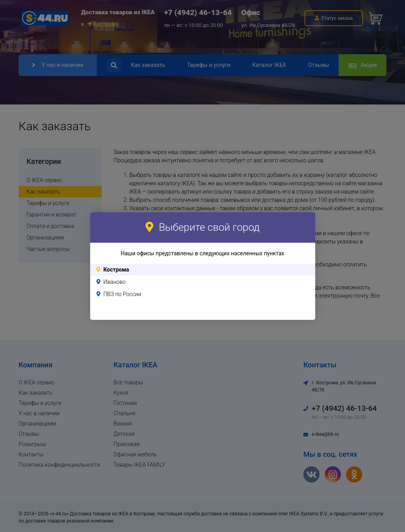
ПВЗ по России (122, 294)
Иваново (114, 282)
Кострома (116, 270)
